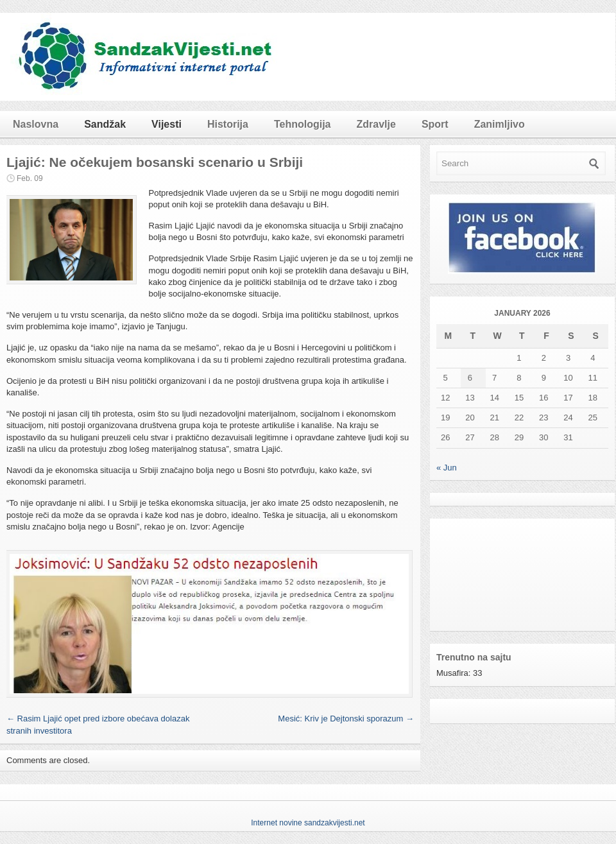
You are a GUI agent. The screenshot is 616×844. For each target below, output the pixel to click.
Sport (435, 124)
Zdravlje (376, 124)
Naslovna (36, 124)
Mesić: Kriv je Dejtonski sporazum (346, 719)
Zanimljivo (500, 124)
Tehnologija (303, 124)
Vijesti (167, 124)
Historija (228, 124)
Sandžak (105, 124)
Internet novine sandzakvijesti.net (308, 823)
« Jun (447, 468)
